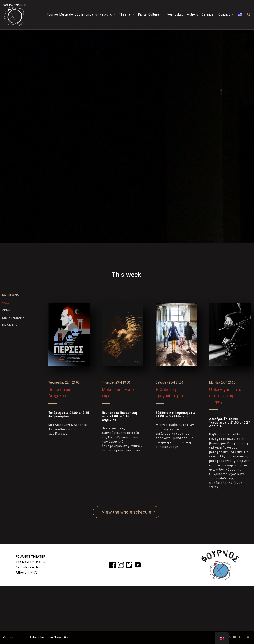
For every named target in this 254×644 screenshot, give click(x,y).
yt (136, 564)
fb (111, 564)
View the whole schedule (128, 512)
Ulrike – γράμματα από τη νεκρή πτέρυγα (225, 396)
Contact (224, 14)
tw (128, 564)
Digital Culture (149, 14)
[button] (249, 15)
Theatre (125, 14)
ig (119, 564)
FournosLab (175, 14)
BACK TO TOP (240, 637)
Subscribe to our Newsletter (49, 637)
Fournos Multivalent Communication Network (79, 14)
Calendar (208, 14)
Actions (193, 14)
